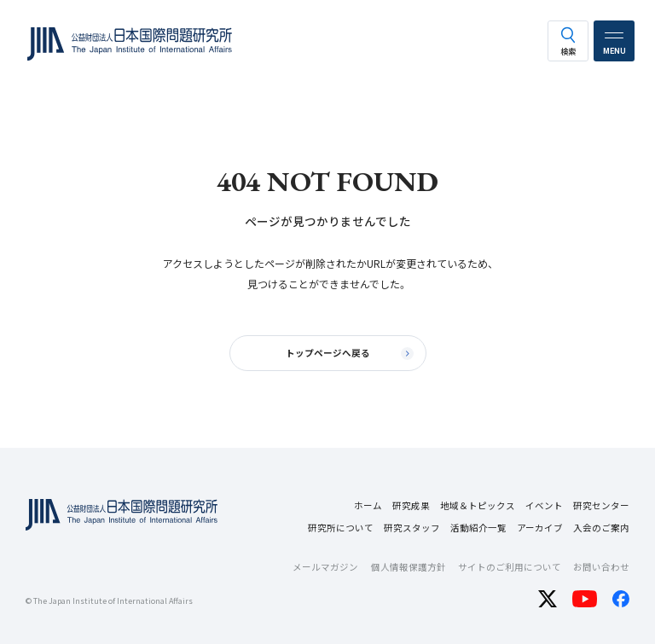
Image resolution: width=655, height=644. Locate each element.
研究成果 (411, 505)
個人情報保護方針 (409, 567)
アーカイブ (540, 528)
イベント (544, 505)
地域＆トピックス (478, 505)
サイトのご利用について (510, 567)
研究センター (601, 505)
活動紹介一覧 (478, 528)
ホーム (368, 505)
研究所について (341, 528)
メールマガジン (325, 567)
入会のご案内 (601, 528)
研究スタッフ (412, 528)
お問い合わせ (601, 567)
